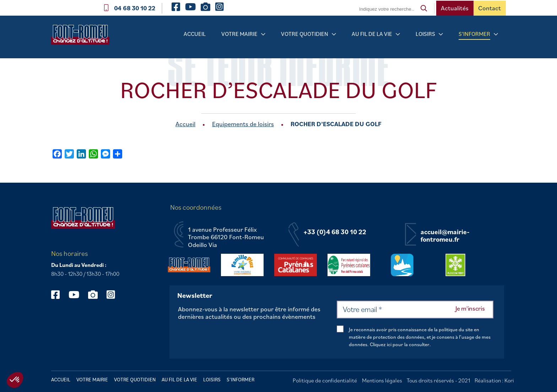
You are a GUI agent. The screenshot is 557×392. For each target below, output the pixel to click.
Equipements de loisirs (243, 124)
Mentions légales (382, 380)
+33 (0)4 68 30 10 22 (335, 232)
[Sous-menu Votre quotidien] (334, 34)
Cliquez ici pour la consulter (400, 344)
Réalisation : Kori (494, 380)
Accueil (195, 34)
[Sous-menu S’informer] (496, 34)
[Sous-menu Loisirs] (441, 34)
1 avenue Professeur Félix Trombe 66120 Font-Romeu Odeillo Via (226, 237)
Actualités (455, 8)
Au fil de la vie (372, 34)
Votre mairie (239, 34)
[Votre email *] (415, 310)
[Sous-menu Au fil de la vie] (398, 34)
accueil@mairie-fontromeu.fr (445, 236)
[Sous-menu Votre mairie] (263, 34)
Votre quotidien (305, 34)
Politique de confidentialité (325, 380)
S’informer (474, 34)
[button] (15, 380)
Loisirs (425, 34)
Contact (490, 8)
